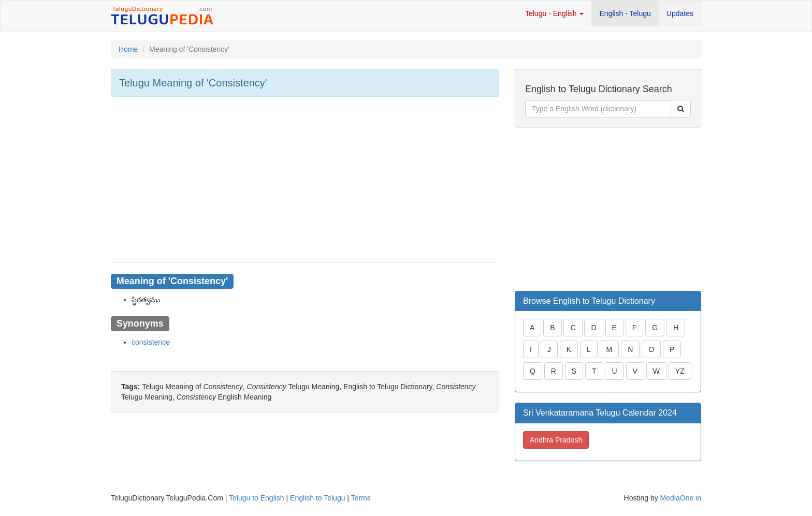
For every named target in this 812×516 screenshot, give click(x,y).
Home (128, 49)
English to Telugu (317, 498)
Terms (361, 498)
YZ (680, 371)
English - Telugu (625, 13)
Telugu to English (257, 498)
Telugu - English (555, 13)
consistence (151, 342)
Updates (680, 13)
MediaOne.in (681, 498)
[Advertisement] (305, 180)
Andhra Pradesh (556, 440)
